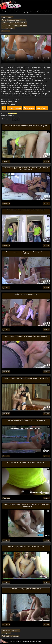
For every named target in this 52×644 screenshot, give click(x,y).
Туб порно (6, 31)
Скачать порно (7, 17)
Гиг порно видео (8, 28)
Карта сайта (14, 641)
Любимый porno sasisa (10, 636)
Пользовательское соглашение (31, 641)
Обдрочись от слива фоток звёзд (14, 25)
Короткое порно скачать (11, 631)
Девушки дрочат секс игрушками (14, 23)
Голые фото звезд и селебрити (13, 20)
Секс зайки (6, 633)
